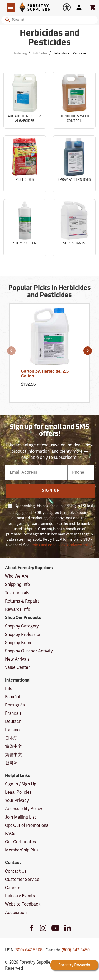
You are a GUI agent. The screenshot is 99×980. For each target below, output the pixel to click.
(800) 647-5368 (28, 950)
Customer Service (22, 879)
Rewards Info (18, 609)
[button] (11, 351)
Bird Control (40, 53)
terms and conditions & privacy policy (61, 545)
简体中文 (13, 746)
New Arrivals (17, 659)
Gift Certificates (20, 842)
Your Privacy (17, 800)
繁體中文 (13, 755)
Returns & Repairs (22, 601)
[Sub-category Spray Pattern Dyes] (74, 164)
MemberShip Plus (22, 850)
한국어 (11, 763)
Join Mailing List (21, 817)
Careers (13, 888)
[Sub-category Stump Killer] (25, 228)
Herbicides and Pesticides (69, 53)
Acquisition (16, 913)
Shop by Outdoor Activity (29, 651)
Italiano (12, 730)
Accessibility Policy (24, 809)
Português (15, 705)
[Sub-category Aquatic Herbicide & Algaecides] (25, 100)
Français (13, 713)
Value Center (17, 667)
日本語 (11, 738)
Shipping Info (17, 584)
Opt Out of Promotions (27, 825)
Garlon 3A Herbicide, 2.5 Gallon (45, 374)
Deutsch (13, 721)
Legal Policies (18, 792)
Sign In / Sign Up (21, 784)
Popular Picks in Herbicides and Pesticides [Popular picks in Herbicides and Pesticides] (50, 292)
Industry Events (20, 896)
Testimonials (17, 593)
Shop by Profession (23, 634)
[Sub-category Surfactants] (74, 228)
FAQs (10, 834)
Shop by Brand (19, 643)
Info (9, 689)
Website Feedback (23, 904)
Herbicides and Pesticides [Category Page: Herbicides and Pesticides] (50, 38)
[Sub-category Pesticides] (25, 164)
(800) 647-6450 (76, 950)
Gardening (20, 53)
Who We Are (17, 576)
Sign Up (51, 491)
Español (13, 697)
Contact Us (16, 871)
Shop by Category (22, 626)
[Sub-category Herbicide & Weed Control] (74, 100)
